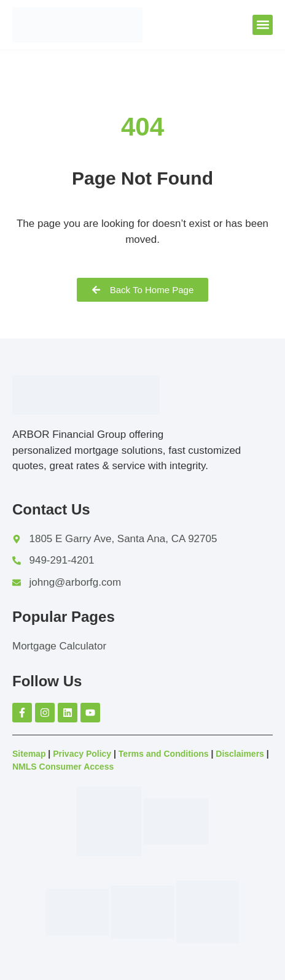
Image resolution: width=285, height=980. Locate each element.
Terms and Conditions (164, 754)
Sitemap (29, 754)
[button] (263, 25)
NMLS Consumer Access (63, 767)
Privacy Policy (82, 754)
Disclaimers (240, 754)
